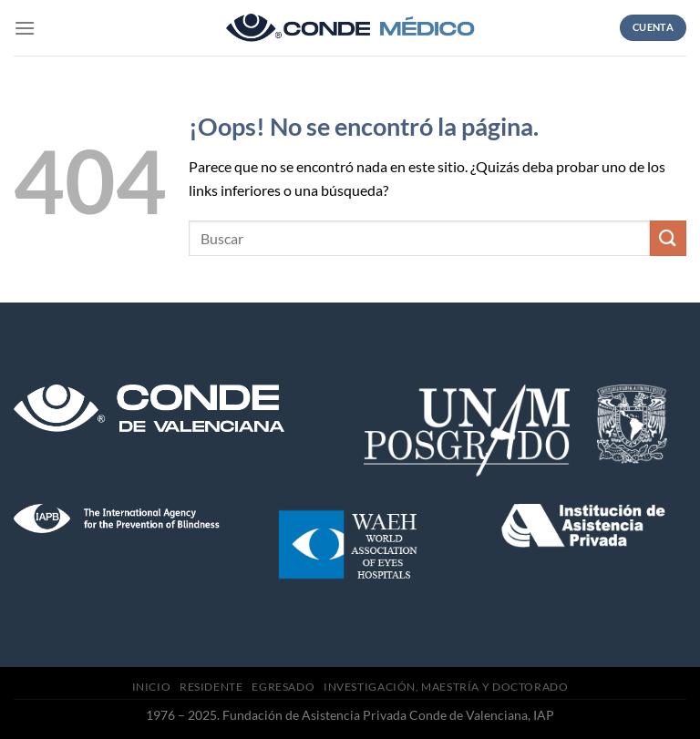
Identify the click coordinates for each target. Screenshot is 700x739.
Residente (211, 687)
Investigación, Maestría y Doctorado (446, 687)
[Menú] (25, 28)
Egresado (283, 687)
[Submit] (668, 238)
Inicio (152, 687)
